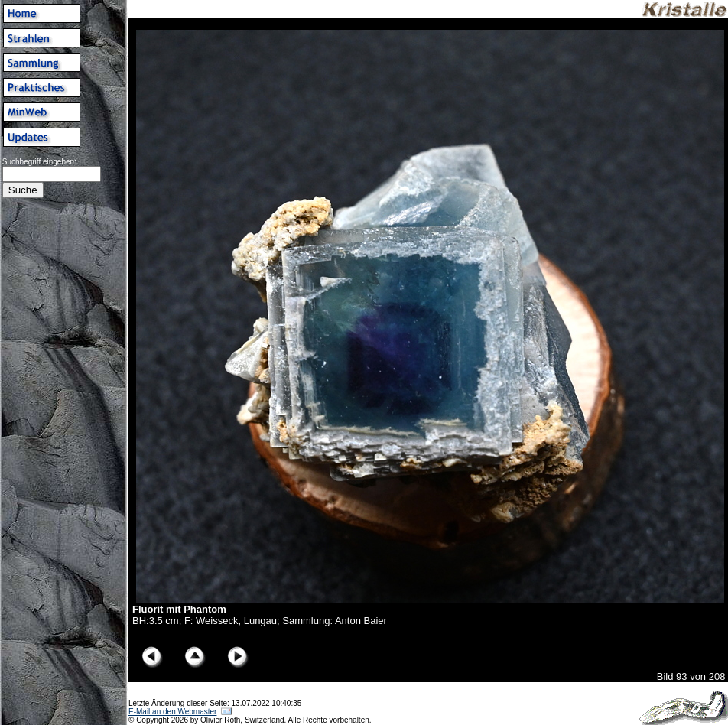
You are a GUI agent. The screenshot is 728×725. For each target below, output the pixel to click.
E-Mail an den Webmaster (172, 712)
